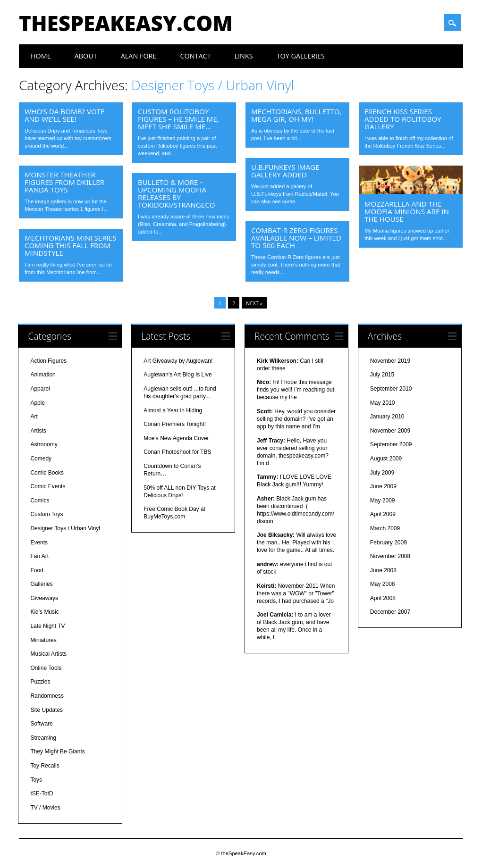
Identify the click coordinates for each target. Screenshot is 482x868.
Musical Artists (48, 654)
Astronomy (44, 444)
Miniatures (43, 640)
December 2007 (390, 612)
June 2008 (383, 570)
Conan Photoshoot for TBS (177, 452)
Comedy (41, 459)
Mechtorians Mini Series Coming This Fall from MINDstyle (71, 245)
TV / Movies (45, 808)
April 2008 (383, 598)
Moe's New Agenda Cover (176, 438)
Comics (40, 501)
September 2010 (391, 389)
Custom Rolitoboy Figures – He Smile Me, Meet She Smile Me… (178, 119)
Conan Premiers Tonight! (175, 424)
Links (244, 56)
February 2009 (389, 542)
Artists (38, 431)
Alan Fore (139, 56)
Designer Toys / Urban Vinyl (65, 528)
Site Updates (47, 710)
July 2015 (382, 375)
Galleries (41, 584)
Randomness (47, 696)
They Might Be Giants (57, 751)
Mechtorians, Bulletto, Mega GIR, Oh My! (296, 115)
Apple (38, 403)
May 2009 (383, 501)
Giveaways (44, 598)
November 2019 (390, 361)
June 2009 (383, 486)
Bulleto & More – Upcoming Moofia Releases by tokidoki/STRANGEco (177, 193)
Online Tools (46, 668)
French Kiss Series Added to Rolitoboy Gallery (403, 119)
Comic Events (48, 486)
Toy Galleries (301, 56)
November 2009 (390, 431)
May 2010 (383, 403)
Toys (36, 780)
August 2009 (386, 459)
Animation (43, 375)
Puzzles (40, 682)
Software (41, 724)
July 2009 (382, 473)
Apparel (40, 389)
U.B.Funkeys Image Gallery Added (285, 171)
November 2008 (390, 556)
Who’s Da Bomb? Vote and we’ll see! (65, 115)
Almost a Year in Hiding (173, 410)
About (86, 56)
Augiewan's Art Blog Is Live (178, 375)
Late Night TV (47, 626)
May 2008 (383, 584)
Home (41, 56)
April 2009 (383, 514)
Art (34, 417)
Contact (195, 56)
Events (39, 542)
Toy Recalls (45, 766)
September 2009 (391, 444)
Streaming (43, 738)
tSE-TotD (42, 793)
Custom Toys (47, 514)
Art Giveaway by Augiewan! (178, 361)
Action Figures (48, 361)
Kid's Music (44, 612)
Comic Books (47, 473)
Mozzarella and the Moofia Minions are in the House (407, 211)
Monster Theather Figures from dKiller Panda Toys (64, 182)
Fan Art (39, 556)
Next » (254, 303)
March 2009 (385, 528)
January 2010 (387, 417)
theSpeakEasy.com (126, 23)
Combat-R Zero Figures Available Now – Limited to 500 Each (296, 238)
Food (37, 570)
